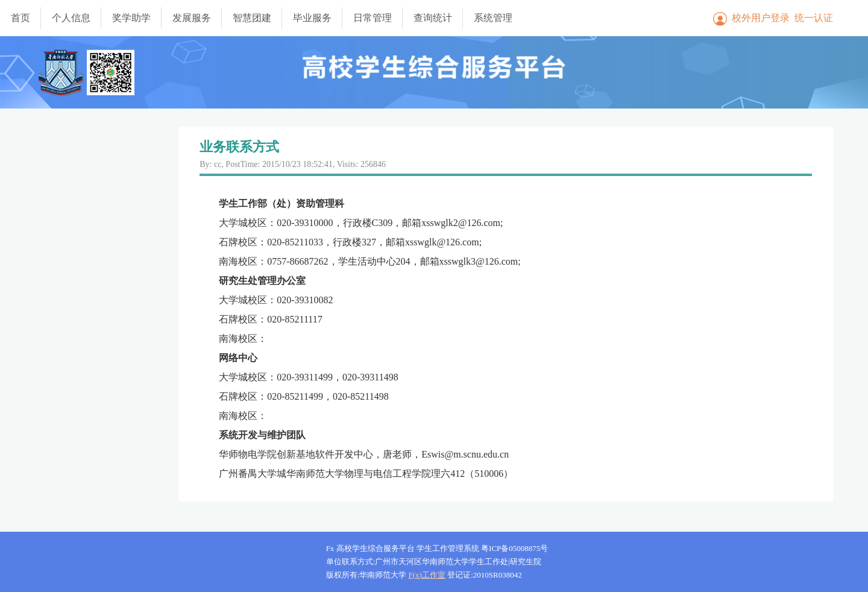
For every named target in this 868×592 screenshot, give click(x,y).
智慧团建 (252, 18)
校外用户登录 (761, 18)
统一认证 (814, 18)
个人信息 (71, 18)
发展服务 (192, 18)
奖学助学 (131, 18)
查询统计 (433, 18)
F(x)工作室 (427, 575)
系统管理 (493, 18)
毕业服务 (312, 18)
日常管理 (373, 18)
